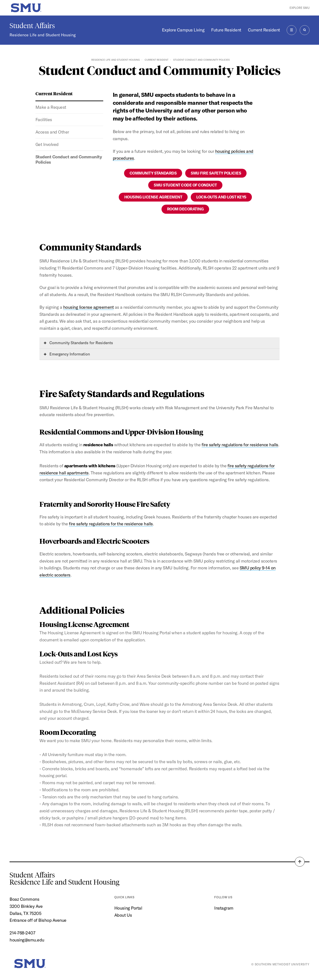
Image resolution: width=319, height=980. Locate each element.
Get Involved (47, 144)
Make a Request (51, 107)
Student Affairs (32, 26)
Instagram (224, 908)
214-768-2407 (22, 933)
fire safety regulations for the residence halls (111, 524)
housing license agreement (89, 307)
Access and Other (52, 132)
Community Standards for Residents (78, 343)
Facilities (44, 119)
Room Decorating (185, 209)
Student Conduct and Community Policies (69, 159)
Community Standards (153, 173)
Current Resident (264, 30)
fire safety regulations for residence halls (240, 445)
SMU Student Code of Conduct (185, 185)
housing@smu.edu (27, 940)
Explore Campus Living (183, 30)
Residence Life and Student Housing (43, 35)
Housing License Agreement (153, 197)
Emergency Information (67, 354)
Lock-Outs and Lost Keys (221, 197)
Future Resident (226, 30)
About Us (123, 915)
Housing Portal (128, 908)
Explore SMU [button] (300, 8)
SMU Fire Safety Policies (216, 173)
